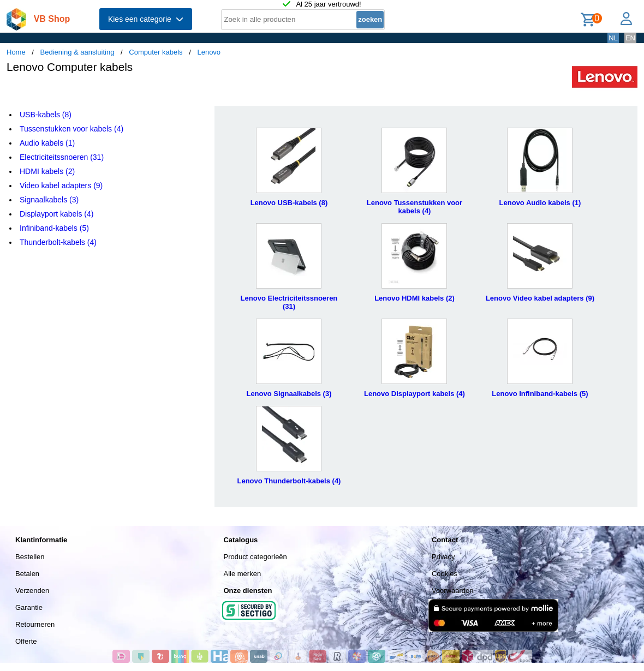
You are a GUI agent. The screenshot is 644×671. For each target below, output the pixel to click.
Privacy (443, 557)
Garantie (29, 607)
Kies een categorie (146, 19)
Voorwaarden (453, 591)
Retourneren (35, 624)
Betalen (27, 574)
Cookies (445, 574)
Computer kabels (156, 52)
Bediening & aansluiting (77, 52)
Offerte (26, 641)
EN (630, 38)
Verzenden (32, 591)
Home (16, 52)
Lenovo (209, 52)
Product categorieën (255, 557)
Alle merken (242, 574)
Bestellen (30, 557)
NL (613, 38)
